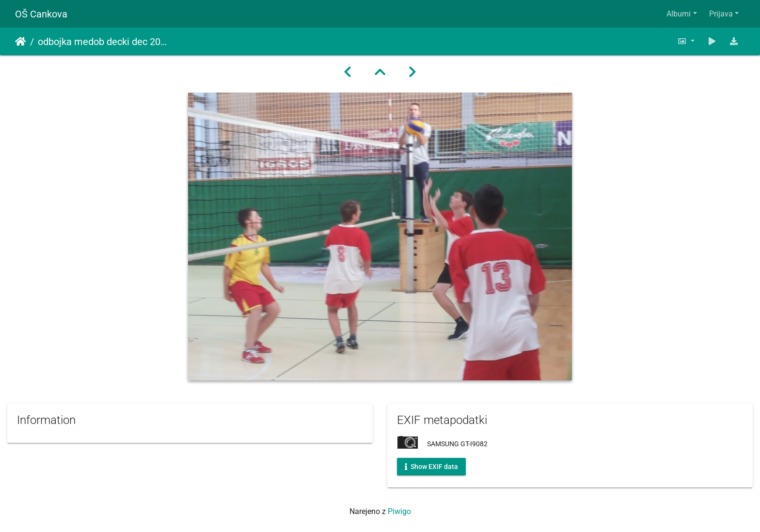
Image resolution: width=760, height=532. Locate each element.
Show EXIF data (431, 467)
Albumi (679, 14)
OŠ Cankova (41, 14)
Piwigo (399, 511)
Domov (21, 42)
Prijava (721, 14)
